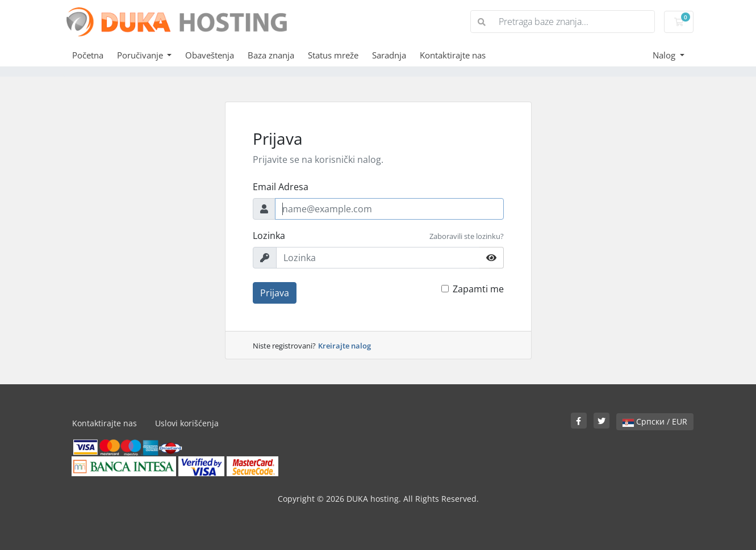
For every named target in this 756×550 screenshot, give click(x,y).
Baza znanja (271, 55)
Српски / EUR (655, 421)
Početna (88, 55)
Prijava (275, 293)
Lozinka (269, 236)
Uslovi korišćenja (187, 423)
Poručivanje (141, 55)
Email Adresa (281, 187)
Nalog (665, 55)
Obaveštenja (210, 55)
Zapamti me (478, 289)
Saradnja (389, 55)
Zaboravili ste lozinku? (467, 236)
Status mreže (333, 55)
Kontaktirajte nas (453, 55)
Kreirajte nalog (344, 346)
